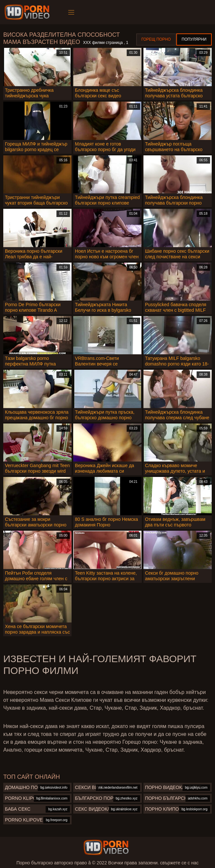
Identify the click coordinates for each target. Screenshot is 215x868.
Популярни (194, 39)
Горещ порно (156, 39)
